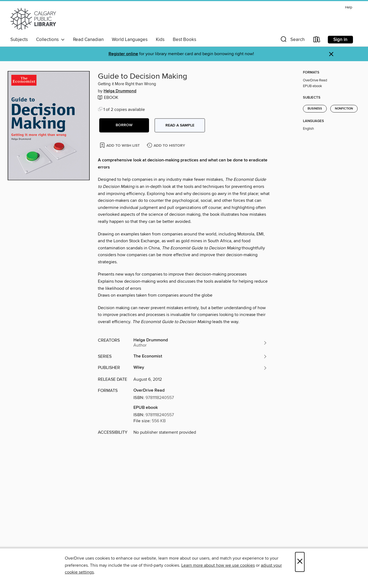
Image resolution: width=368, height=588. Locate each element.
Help (349, 8)
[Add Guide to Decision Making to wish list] (120, 145)
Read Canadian (88, 40)
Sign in (340, 40)
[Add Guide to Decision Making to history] (167, 146)
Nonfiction (344, 109)
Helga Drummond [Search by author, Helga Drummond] (120, 91)
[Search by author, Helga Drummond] (200, 343)
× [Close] (300, 562)
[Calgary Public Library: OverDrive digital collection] (33, 19)
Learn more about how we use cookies (218, 565)
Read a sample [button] (180, 125)
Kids (160, 40)
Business (315, 109)
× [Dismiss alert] (331, 54)
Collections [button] (50, 40)
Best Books (185, 40)
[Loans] (317, 41)
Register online (123, 54)
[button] (292, 41)
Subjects (19, 40)
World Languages (130, 40)
